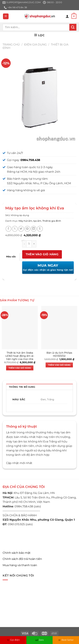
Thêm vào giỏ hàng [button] (20, 368)
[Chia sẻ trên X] (15, 229)
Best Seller (66, 640)
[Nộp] (73, 27)
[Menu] (6, 16)
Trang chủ (11, 45)
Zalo (39, 640)
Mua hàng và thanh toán (20, 565)
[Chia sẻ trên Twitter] (21, 229)
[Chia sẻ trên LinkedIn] (34, 229)
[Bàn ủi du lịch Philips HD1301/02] (59, 328)
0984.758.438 (30, 160)
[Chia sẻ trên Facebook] (8, 229)
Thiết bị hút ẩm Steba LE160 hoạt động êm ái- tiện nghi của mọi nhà (20, 356)
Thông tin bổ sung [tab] (22, 387)
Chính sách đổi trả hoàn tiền (22, 559)
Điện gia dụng (35, 45)
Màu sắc (11, 257)
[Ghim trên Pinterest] (27, 229)
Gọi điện (13, 640)
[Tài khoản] (67, 16)
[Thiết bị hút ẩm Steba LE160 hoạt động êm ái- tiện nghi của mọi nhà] (20, 328)
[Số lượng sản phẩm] (29, 244)
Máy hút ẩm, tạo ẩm (30, 221)
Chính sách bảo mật (17, 553)
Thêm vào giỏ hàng (42, 254)
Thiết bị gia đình (52, 221)
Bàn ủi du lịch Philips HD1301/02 (59, 354)
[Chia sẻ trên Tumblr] (40, 229)
